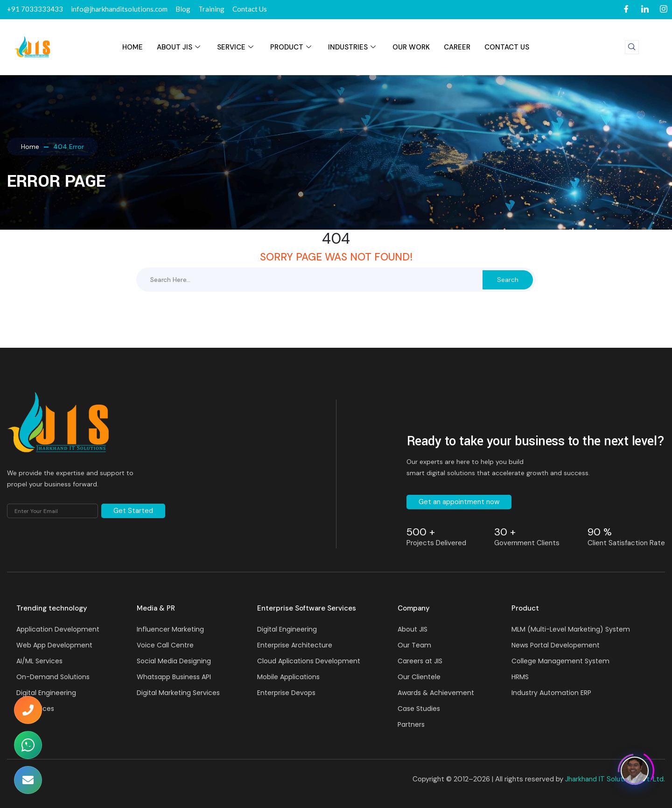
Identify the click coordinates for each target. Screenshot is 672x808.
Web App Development (54, 645)
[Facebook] (626, 10)
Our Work (411, 47)
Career (457, 47)
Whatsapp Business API (174, 677)
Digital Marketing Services (178, 693)
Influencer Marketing (170, 629)
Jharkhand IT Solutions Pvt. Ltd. (615, 779)
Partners (411, 724)
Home (30, 147)
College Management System (560, 661)
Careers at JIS (420, 661)
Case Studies (419, 709)
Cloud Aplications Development (309, 661)
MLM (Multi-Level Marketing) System (571, 629)
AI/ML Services (39, 661)
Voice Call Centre (165, 645)
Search (508, 280)
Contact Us (507, 47)
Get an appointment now (459, 502)
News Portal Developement (556, 645)
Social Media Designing (174, 661)
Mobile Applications (288, 677)
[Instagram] (664, 10)
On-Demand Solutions (53, 677)
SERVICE (235, 47)
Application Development (58, 629)
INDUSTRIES (352, 47)
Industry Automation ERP (551, 693)
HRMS (520, 677)
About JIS (178, 47)
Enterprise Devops (286, 693)
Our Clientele (419, 677)
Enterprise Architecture (295, 645)
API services (35, 709)
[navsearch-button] (632, 47)
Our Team (414, 645)
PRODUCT (291, 47)
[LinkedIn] (645, 10)
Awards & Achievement (436, 693)
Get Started (133, 511)
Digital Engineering (46, 693)
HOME (133, 47)
